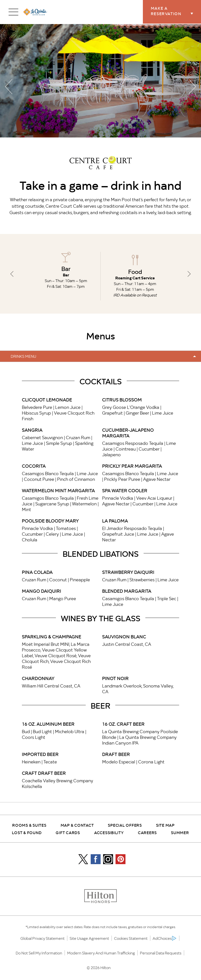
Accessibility (109, 832)
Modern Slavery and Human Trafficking (101, 953)
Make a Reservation (176, 11)
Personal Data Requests (161, 953)
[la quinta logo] (35, 12)
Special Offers (125, 825)
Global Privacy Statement (42, 938)
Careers (147, 832)
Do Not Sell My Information (39, 953)
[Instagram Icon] (108, 859)
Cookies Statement (131, 938)
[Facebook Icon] (96, 859)
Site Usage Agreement (89, 938)
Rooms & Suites (29, 825)
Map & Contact (77, 825)
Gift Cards (68, 832)
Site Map (165, 825)
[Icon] (83, 859)
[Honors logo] (100, 897)
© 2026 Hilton (99, 967)
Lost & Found (27, 832)
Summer (180, 832)
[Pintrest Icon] (121, 859)
